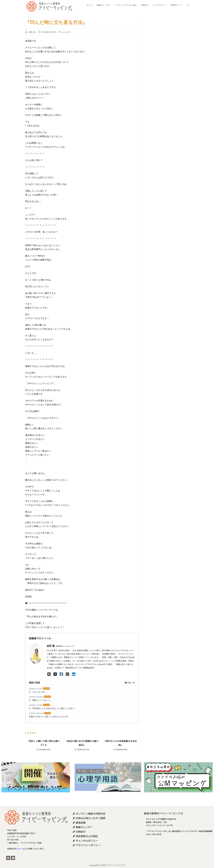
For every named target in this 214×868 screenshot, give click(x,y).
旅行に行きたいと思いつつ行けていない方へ (50, 716)
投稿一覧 (130, 683)
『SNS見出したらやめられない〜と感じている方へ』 (53, 708)
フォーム (20, 849)
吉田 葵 (32, 32)
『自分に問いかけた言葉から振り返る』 (82, 743)
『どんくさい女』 (38, 692)
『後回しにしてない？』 (41, 700)
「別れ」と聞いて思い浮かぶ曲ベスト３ (44, 743)
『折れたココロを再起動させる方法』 (120, 743)
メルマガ (66, 32)
